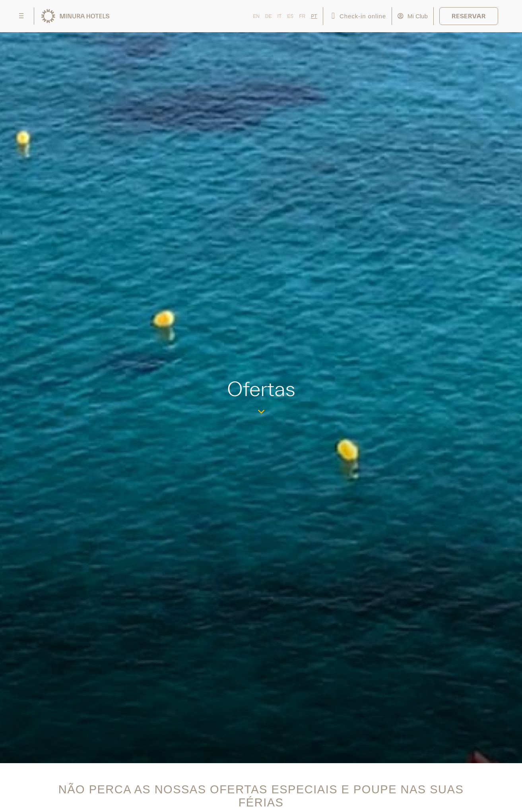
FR (302, 16)
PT (314, 16)
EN (256, 16)
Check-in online (363, 16)
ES (290, 16)
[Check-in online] (333, 16)
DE (269, 16)
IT (280, 16)
